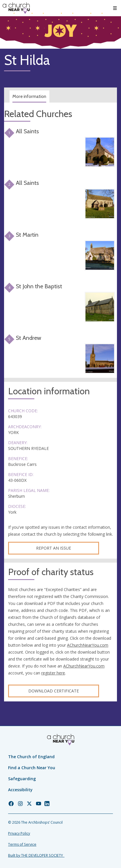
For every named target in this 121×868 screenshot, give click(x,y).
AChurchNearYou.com (88, 645)
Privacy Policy (19, 833)
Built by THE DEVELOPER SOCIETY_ (36, 855)
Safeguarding (22, 779)
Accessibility (20, 790)
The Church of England (31, 757)
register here (53, 673)
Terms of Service (22, 844)
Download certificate (54, 691)
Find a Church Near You (32, 768)
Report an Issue (54, 548)
